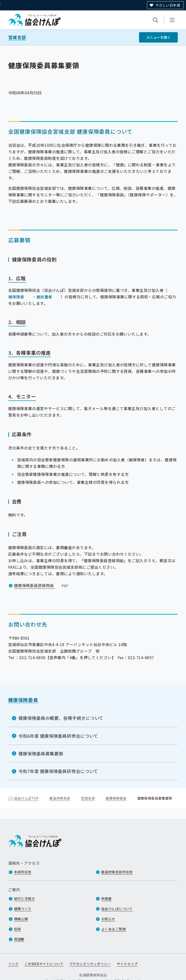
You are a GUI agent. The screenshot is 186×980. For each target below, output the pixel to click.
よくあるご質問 (113, 929)
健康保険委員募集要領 (41, 753)
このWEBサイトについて (44, 964)
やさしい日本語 (168, 5)
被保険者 (16, 297)
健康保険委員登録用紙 (42, 586)
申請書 (106, 899)
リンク (13, 964)
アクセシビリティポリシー (90, 964)
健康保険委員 (23, 700)
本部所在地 (23, 872)
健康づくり (23, 909)
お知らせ (108, 919)
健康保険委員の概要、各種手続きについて (61, 718)
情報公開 (21, 919)
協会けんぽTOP (26, 798)
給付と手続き (25, 899)
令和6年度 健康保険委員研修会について (58, 736)
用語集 (19, 939)
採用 (18, 929)
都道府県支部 (60, 798)
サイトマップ (127, 964)
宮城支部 (17, 37)
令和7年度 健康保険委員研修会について (58, 771)
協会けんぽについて (117, 909)
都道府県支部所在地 (117, 872)
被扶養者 (44, 297)
